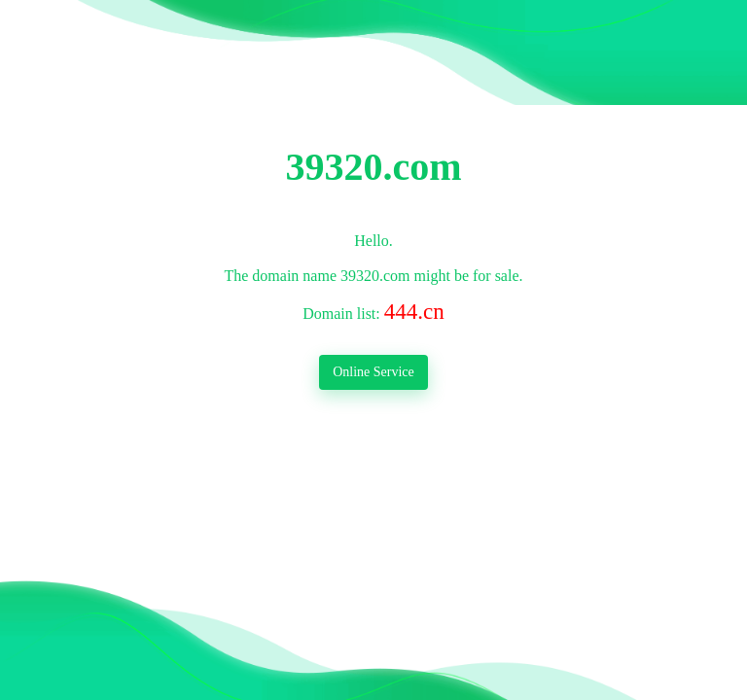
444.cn (414, 311)
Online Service (373, 372)
